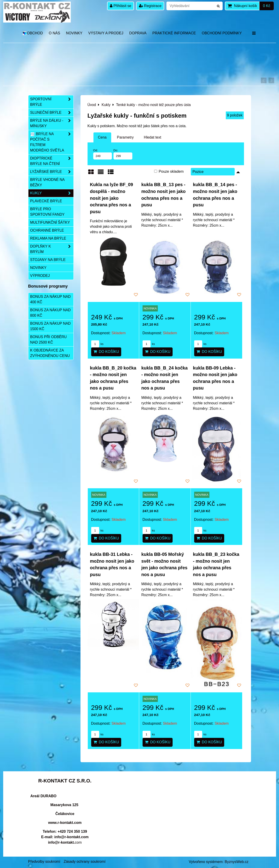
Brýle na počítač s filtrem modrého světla (52, 142)
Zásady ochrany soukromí (85, 862)
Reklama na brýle (48, 238)
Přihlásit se (121, 6)
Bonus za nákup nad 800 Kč (50, 313)
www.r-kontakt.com (65, 823)
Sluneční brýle (52, 113)
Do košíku (106, 352)
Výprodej (40, 276)
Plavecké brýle (46, 201)
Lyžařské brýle (52, 172)
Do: (123, 154)
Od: (103, 154)
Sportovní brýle (52, 102)
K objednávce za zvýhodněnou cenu (50, 353)
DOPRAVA (138, 33)
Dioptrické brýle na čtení (52, 161)
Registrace (150, 6)
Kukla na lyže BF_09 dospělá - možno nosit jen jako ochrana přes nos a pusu (112, 198)
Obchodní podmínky (222, 33)
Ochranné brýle (47, 230)
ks (97, 344)
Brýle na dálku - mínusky (52, 123)
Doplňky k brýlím (52, 249)
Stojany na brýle (48, 260)
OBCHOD (33, 33)
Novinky (74, 33)
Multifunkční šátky (50, 222)
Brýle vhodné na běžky (48, 182)
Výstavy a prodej (106, 33)
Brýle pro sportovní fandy (47, 212)
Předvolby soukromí (44, 862)
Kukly (52, 193)
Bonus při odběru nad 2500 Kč (49, 340)
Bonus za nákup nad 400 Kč (50, 299)
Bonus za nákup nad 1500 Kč (50, 326)
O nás (55, 33)
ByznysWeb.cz (237, 862)
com (65, 842)
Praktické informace (174, 33)
